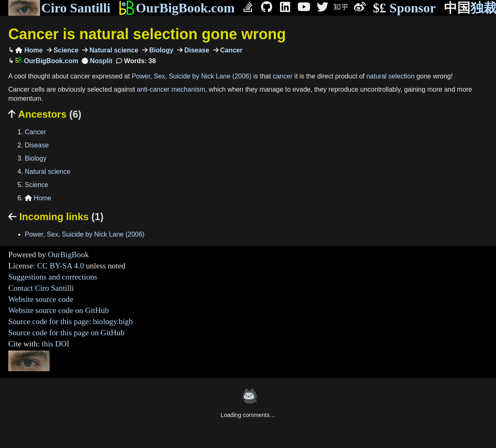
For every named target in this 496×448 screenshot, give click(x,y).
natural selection (390, 76)
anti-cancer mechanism (171, 89)
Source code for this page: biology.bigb (70, 321)
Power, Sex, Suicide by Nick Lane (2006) (192, 76)
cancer (282, 76)
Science (65, 50)
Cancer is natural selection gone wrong (147, 34)
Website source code (41, 299)
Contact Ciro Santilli (41, 288)
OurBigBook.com (177, 8)
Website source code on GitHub (59, 310)
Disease (196, 50)
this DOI (56, 344)
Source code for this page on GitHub (66, 333)
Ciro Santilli (59, 8)
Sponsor (404, 8)
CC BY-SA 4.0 (61, 266)
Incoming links (56, 217)
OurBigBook (68, 255)
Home (29, 50)
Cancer (231, 50)
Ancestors (45, 114)
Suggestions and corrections (53, 277)
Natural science (113, 50)
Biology (160, 50)
